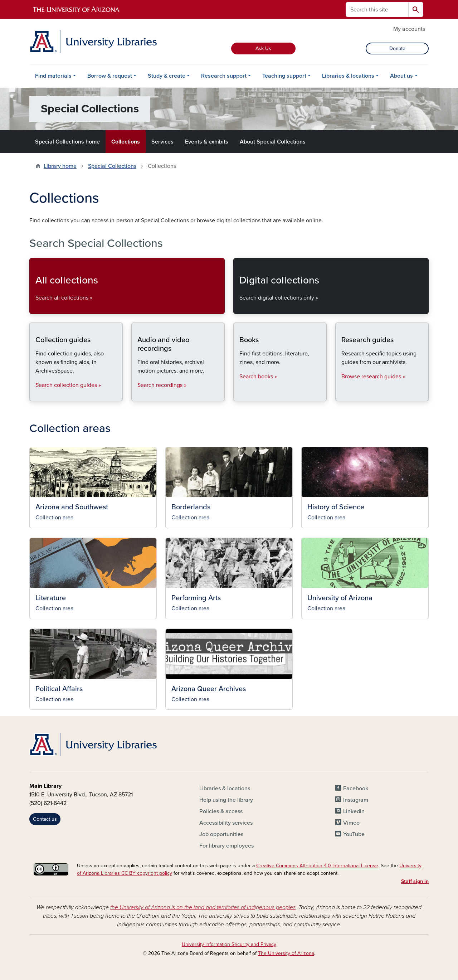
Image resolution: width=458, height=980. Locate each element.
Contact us (45, 819)
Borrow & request (110, 76)
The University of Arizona (286, 953)
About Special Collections (273, 142)
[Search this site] (377, 9)
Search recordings (137, 395)
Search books (239, 395)
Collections (126, 142)
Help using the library (226, 800)
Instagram (356, 800)
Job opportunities (221, 834)
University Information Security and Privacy (229, 944)
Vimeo (351, 823)
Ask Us (263, 48)
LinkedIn (354, 811)
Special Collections (112, 166)
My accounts (409, 29)
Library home (60, 166)
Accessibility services (226, 823)
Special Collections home (67, 142)
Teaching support (284, 76)
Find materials (53, 76)
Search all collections (35, 308)
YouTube (354, 834)
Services (162, 142)
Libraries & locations (348, 76)
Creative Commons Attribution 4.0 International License (317, 866)
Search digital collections (239, 308)
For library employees (226, 846)
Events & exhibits (207, 142)
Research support (224, 76)
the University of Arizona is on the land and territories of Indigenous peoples (203, 907)
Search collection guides (35, 395)
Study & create (167, 76)
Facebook (356, 789)
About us (401, 76)
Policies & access (221, 811)
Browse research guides (341, 395)
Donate (397, 48)
